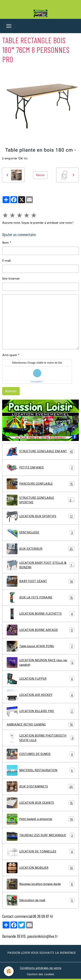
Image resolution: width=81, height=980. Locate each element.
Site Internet (11, 279)
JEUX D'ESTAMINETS (40, 787)
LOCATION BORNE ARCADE (40, 630)
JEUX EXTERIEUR (40, 549)
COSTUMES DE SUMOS (40, 754)
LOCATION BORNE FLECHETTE (40, 614)
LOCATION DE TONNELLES (40, 852)
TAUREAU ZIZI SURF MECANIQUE (40, 835)
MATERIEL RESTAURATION (40, 770)
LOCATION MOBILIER (40, 868)
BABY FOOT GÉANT (40, 581)
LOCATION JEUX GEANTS (40, 803)
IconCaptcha (36, 382)
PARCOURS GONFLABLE (40, 484)
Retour (40, 175)
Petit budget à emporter (40, 819)
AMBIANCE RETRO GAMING (40, 725)
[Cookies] (9, 971)
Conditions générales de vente (41, 968)
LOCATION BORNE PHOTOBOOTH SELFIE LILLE (40, 738)
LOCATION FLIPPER (40, 679)
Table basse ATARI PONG (40, 646)
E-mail (6, 261)
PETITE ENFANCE (40, 468)
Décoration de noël (40, 900)
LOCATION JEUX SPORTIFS (40, 516)
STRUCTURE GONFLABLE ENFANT (40, 451)
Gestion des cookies (41, 974)
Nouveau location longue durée (40, 884)
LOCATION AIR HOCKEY (40, 695)
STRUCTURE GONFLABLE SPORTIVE (40, 500)
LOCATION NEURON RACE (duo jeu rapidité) (40, 663)
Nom (6, 243)
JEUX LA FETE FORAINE (40, 598)
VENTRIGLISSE (40, 533)
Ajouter (11, 391)
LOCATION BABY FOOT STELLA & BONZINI (40, 565)
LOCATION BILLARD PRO (40, 711)
